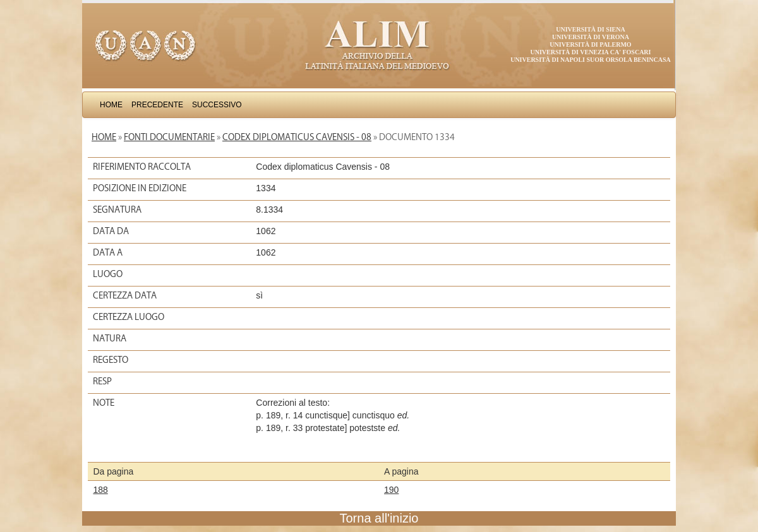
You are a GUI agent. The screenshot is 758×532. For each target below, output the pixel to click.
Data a (108, 252)
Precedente (157, 105)
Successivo (217, 105)
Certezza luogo (129, 317)
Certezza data (125, 295)
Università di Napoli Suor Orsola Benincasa (591, 60)
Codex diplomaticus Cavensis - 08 (297, 137)
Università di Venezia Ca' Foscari (591, 52)
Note (104, 403)
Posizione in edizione (140, 188)
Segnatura (117, 210)
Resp (102, 381)
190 (391, 490)
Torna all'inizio (379, 518)
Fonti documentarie (169, 137)
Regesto (111, 360)
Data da (111, 231)
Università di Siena (590, 29)
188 (100, 490)
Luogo (108, 274)
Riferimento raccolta (142, 167)
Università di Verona (591, 37)
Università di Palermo (590, 44)
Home (111, 105)
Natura (110, 338)
